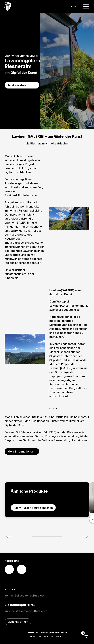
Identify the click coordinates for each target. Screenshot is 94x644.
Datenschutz (58, 637)
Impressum (35, 637)
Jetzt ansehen (17, 85)
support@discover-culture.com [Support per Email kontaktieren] (26, 611)
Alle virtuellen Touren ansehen (33, 508)
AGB (46, 637)
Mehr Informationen (21, 451)
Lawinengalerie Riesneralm (22, 55)
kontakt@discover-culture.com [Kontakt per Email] (25, 595)
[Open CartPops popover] (86, 636)
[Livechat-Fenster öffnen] (18, 622)
